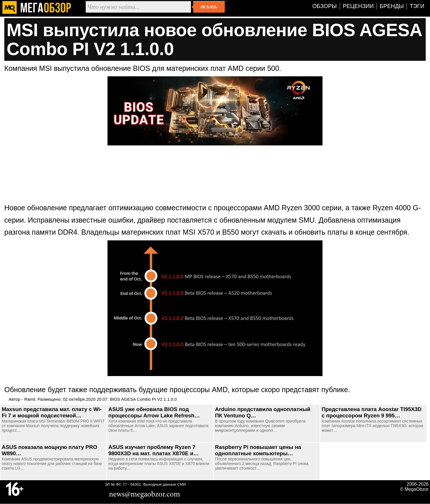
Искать (209, 7)
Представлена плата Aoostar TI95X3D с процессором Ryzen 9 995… (372, 412)
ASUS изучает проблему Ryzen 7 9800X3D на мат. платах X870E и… (154, 450)
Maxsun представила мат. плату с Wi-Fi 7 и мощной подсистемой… (52, 412)
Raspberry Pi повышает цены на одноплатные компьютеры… (258, 450)
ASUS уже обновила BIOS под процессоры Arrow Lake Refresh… (154, 412)
